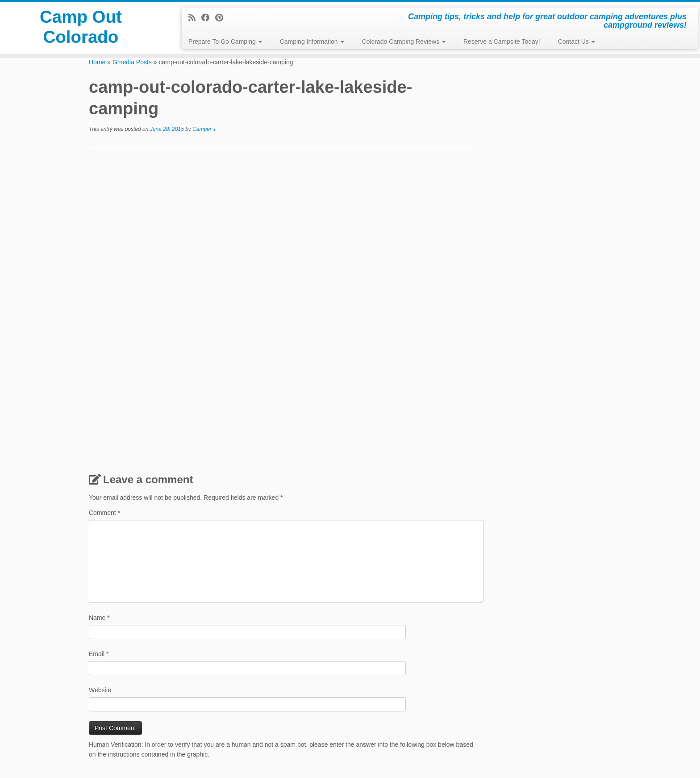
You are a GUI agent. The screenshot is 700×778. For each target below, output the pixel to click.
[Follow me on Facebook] (208, 18)
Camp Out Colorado (81, 29)
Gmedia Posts (132, 62)
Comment (104, 513)
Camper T (204, 129)
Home (97, 62)
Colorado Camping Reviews (404, 42)
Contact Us (577, 42)
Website (100, 690)
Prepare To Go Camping (225, 42)
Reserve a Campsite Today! (502, 42)
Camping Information (312, 42)
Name (99, 618)
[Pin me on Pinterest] (222, 18)
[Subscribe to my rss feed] (195, 18)
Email (99, 654)
